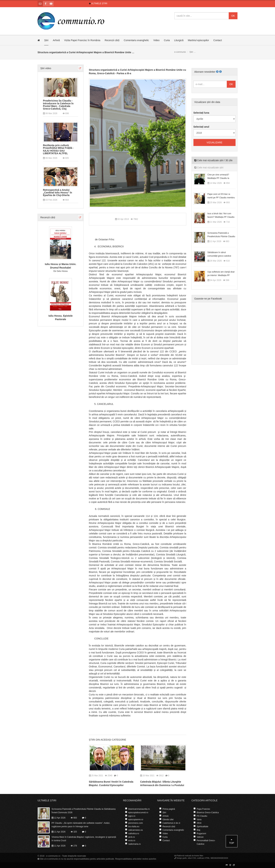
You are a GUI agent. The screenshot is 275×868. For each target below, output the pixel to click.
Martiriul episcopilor (198, 40)
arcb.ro (132, 837)
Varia (199, 820)
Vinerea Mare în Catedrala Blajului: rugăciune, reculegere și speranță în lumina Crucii (84, 839)
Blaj (199, 830)
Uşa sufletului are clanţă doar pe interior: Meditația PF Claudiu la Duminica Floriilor (221, 275)
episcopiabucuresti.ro (138, 813)
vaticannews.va (136, 830)
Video (156, 40)
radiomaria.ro (135, 844)
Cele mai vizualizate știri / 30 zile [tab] (213, 160)
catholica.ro (134, 834)
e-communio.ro (53, 856)
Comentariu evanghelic (136, 40)
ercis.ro (132, 841)
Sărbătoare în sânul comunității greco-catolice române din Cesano (219, 256)
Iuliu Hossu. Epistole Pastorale (61, 318)
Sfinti (199, 823)
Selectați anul (201, 127)
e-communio (180, 52)
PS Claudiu (202, 816)
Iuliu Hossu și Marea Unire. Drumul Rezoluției (61, 266)
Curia (167, 40)
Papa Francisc (204, 809)
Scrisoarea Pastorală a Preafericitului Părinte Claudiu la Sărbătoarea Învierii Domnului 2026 (84, 811)
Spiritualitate (203, 827)
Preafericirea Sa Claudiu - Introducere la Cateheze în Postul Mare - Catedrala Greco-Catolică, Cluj (58, 105)
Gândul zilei (168, 820)
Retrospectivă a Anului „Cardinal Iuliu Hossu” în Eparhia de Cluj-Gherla (58, 193)
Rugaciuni (201, 834)
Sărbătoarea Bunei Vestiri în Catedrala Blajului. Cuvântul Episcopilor (111, 783)
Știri (46, 40)
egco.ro (132, 816)
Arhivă (56, 40)
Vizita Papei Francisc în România (82, 40)
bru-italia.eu (134, 827)
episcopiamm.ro (136, 820)
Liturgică (179, 40)
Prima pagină (169, 809)
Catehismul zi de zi (171, 823)
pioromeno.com (136, 823)
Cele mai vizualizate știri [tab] (209, 168)
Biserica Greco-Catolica (208, 813)
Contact (218, 40)
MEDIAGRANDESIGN (219, 858)
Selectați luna (201, 113)
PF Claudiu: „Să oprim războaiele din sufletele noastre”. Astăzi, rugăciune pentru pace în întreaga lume (81, 825)
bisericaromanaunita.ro (139, 809)
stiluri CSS (192, 858)
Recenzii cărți (112, 40)
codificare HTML (203, 858)
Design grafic (182, 858)
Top (232, 841)
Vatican (200, 837)
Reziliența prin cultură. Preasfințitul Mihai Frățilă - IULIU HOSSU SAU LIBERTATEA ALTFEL (58, 149)
